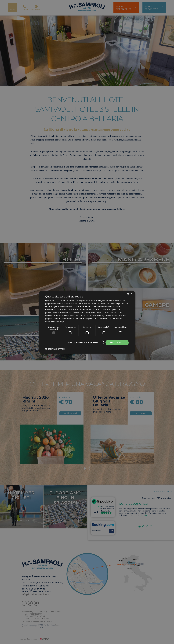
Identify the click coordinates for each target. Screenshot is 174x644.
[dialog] (87, 322)
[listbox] (128, 294)
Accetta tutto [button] (117, 342)
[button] (55, 349)
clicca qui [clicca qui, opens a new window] (60, 321)
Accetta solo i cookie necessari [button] (83, 342)
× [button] (131, 294)
